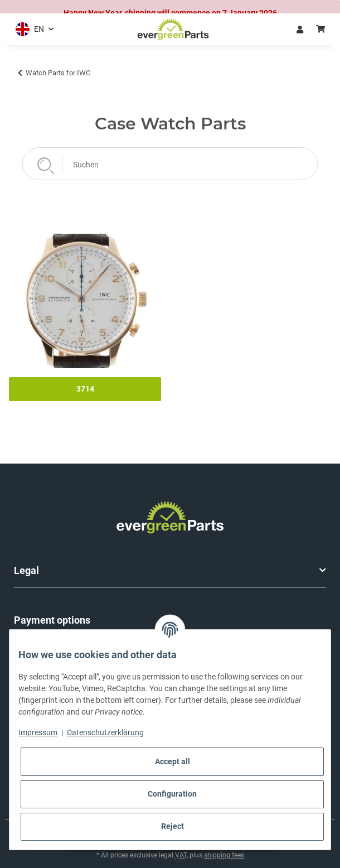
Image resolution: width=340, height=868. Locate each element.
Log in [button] (300, 24)
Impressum (38, 732)
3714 (85, 384)
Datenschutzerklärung (105, 732)
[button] (32, 24)
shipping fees (224, 850)
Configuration (172, 794)
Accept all (173, 761)
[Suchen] (170, 159)
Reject (173, 826)
